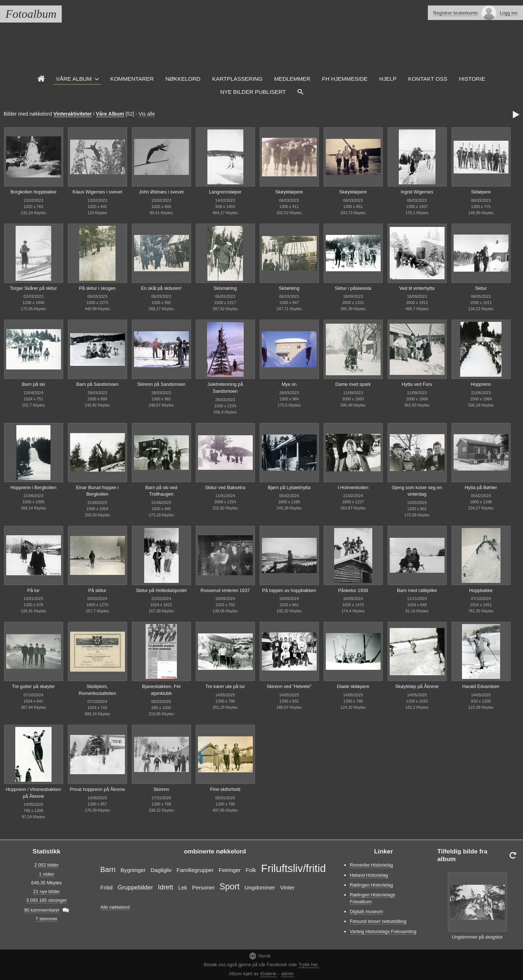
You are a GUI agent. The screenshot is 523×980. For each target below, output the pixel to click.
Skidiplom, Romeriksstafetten (97, 690)
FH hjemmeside (345, 79)
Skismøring (225, 288)
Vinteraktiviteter (73, 114)
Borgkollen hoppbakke (34, 192)
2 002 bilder (47, 865)
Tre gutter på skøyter (33, 686)
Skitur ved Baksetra (225, 487)
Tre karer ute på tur (225, 686)
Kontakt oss (428, 79)
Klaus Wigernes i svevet (98, 192)
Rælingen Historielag (371, 885)
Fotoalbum (31, 14)
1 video (46, 874)
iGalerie (268, 974)
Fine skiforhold (225, 789)
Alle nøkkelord (115, 907)
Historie (472, 79)
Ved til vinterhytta (417, 288)
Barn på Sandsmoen (98, 384)
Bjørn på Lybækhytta (289, 487)
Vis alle (147, 114)
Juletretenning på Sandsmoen (225, 388)
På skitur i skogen (97, 288)
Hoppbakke (481, 590)
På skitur (97, 590)
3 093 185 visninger (46, 900)
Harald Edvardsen (481, 686)
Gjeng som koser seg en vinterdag (417, 491)
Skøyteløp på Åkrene (417, 686)
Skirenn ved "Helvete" (289, 686)
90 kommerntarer (42, 910)
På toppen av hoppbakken (289, 590)
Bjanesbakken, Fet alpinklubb (161, 690)
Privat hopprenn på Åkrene (97, 789)
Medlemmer (292, 79)
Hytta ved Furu (417, 384)
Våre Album (74, 79)
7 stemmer (46, 919)
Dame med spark (353, 384)
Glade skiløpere (353, 686)
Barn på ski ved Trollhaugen (161, 491)
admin (287, 974)
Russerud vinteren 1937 (225, 590)
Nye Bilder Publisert (253, 92)
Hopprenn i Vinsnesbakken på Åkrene (34, 793)
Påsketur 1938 (353, 590)
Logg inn (509, 13)
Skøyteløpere (289, 192)
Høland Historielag (369, 875)
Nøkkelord (183, 79)
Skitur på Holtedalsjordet (161, 590)
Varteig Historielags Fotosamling (383, 931)
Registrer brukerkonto (456, 13)
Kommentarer (132, 79)
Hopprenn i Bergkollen (34, 487)
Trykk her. (309, 965)
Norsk (260, 956)
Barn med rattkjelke (417, 590)
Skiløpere (481, 192)
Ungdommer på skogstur (477, 937)
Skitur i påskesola (353, 288)
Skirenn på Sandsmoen (161, 384)
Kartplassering (237, 79)
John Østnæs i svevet (161, 192)
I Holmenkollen (353, 487)
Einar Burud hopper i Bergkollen (97, 491)
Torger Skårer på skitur (33, 288)
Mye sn (289, 384)
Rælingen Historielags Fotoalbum (372, 898)
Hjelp (388, 79)
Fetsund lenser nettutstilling (378, 921)
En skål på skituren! (161, 288)
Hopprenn (481, 384)
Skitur (481, 288)
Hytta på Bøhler (481, 487)
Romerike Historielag (371, 865)
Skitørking (289, 288)
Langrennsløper (225, 192)
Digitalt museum (366, 911)
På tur (33, 590)
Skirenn (161, 789)
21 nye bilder (46, 891)
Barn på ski (33, 384)
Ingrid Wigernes (417, 192)
